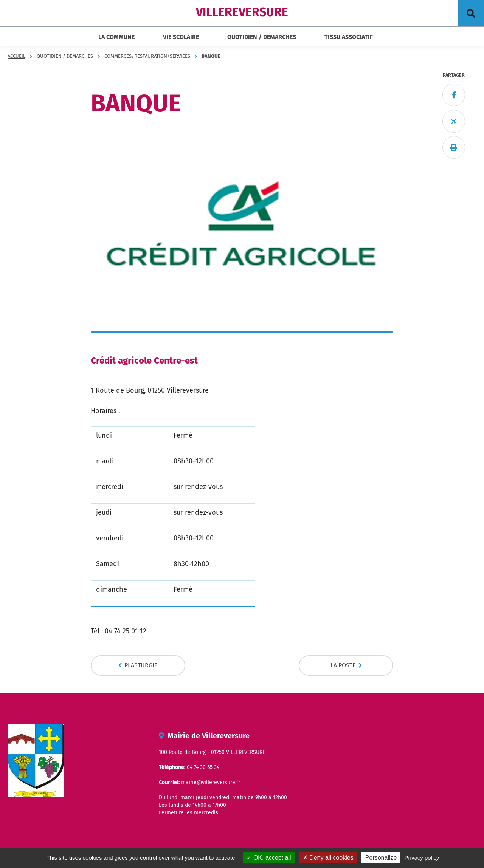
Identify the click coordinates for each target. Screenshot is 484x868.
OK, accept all (269, 858)
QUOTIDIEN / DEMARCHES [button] (262, 37)
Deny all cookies (328, 858)
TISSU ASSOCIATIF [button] (349, 37)
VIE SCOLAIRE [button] (181, 37)
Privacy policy (422, 858)
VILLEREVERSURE (242, 12)
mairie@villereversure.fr (211, 782)
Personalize (381, 858)
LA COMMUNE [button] (116, 37)
